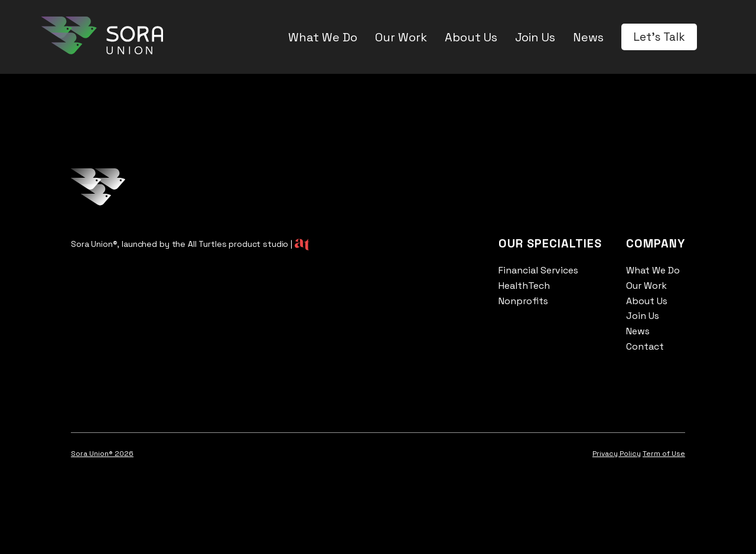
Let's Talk (659, 37)
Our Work (401, 37)
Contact (645, 346)
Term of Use (664, 454)
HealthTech (524, 286)
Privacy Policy (617, 454)
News (588, 37)
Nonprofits (523, 301)
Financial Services (538, 270)
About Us (471, 37)
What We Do (323, 37)
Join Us (535, 37)
